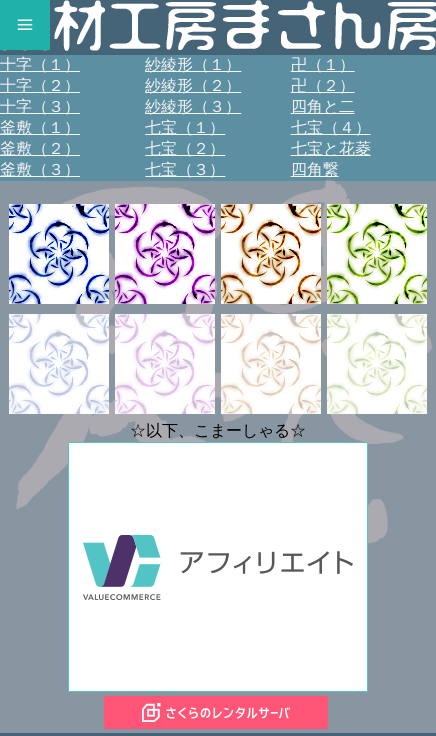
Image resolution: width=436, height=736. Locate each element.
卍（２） (323, 85)
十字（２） (40, 85)
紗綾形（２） (193, 85)
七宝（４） (331, 127)
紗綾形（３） (193, 106)
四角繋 (315, 169)
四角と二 (323, 106)
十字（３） (40, 106)
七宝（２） (185, 148)
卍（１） (323, 64)
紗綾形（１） (193, 64)
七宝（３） (185, 169)
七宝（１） (185, 127)
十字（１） (40, 64)
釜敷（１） (40, 127)
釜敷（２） (40, 148)
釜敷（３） (40, 169)
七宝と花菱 (331, 148)
